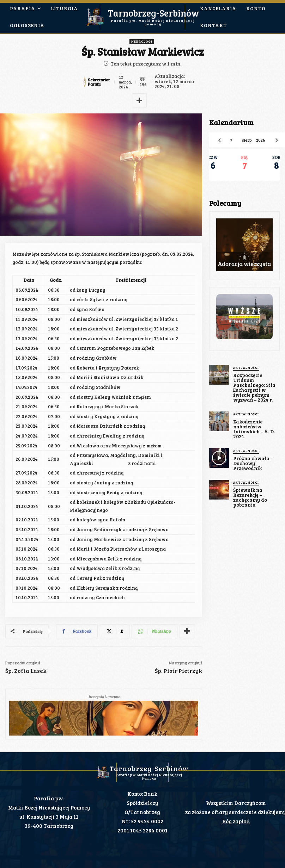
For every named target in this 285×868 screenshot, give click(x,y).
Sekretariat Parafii (99, 82)
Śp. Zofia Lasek (26, 671)
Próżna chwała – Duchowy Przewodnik (253, 463)
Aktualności (246, 368)
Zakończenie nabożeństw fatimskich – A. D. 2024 (254, 429)
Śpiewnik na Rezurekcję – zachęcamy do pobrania (250, 497)
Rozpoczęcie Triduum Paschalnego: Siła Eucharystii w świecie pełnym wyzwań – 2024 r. (254, 387)
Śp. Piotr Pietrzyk (178, 671)
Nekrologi (142, 42)
